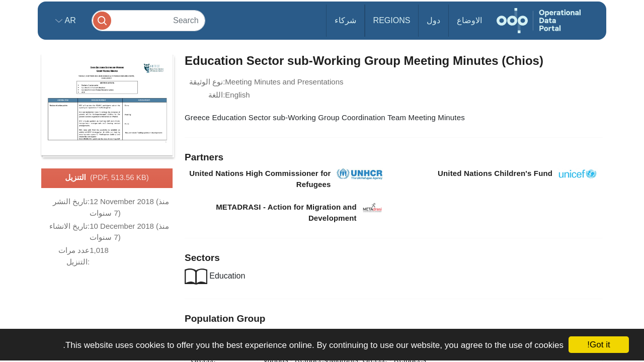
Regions (392, 20)
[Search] (148, 20)
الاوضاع (469, 20)
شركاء (345, 20)
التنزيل (107, 178)
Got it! (598, 345)
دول (433, 20)
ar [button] (69, 20)
